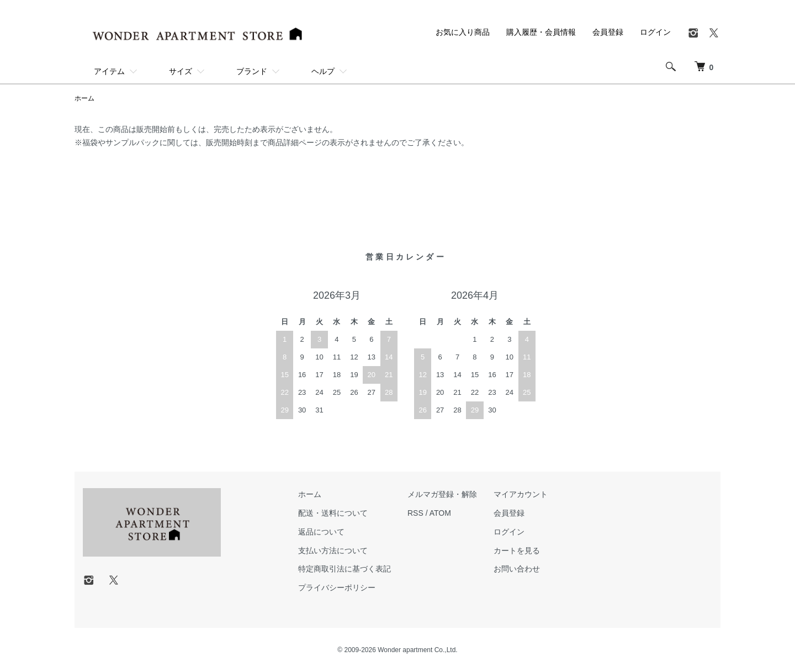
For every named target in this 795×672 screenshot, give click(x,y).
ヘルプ (323, 71)
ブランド (252, 71)
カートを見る (517, 551)
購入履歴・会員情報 (541, 32)
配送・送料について (333, 513)
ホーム (84, 98)
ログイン (655, 32)
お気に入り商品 (463, 32)
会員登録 (608, 32)
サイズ (181, 71)
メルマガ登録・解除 (442, 494)
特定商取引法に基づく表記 (344, 569)
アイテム (109, 71)
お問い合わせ (517, 569)
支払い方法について (333, 551)
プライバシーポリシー (337, 588)
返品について (321, 532)
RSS (415, 513)
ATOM (440, 513)
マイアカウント (521, 494)
